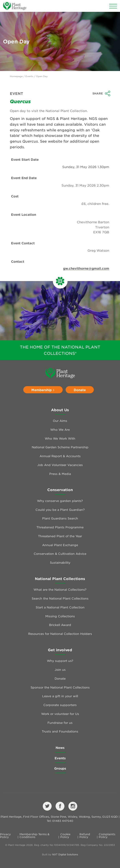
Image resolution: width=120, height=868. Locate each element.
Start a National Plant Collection (60, 607)
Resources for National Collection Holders (60, 634)
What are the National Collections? (60, 589)
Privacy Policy (5, 835)
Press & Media (60, 474)
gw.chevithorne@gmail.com (86, 268)
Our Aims (60, 421)
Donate (80, 390)
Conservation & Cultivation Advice (60, 554)
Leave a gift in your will (60, 696)
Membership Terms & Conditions (34, 835)
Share (101, 93)
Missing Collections (60, 616)
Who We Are (60, 429)
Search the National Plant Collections (60, 598)
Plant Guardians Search (60, 518)
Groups (60, 768)
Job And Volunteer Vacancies (60, 465)
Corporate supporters (60, 705)
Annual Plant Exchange (60, 545)
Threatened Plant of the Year (60, 536)
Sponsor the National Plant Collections (60, 687)
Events (29, 76)
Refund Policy (85, 835)
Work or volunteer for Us (60, 714)
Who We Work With (60, 438)
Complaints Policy (107, 835)
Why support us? (60, 661)
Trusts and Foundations (60, 731)
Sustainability (60, 562)
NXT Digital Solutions (65, 854)
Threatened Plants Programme (60, 527)
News (60, 747)
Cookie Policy (65, 835)
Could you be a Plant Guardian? (60, 510)
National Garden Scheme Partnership (60, 447)
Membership (43, 390)
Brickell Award (60, 625)
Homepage (16, 76)
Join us (60, 669)
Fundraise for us (60, 723)
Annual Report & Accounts (60, 456)
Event (16, 93)
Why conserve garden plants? (60, 501)
